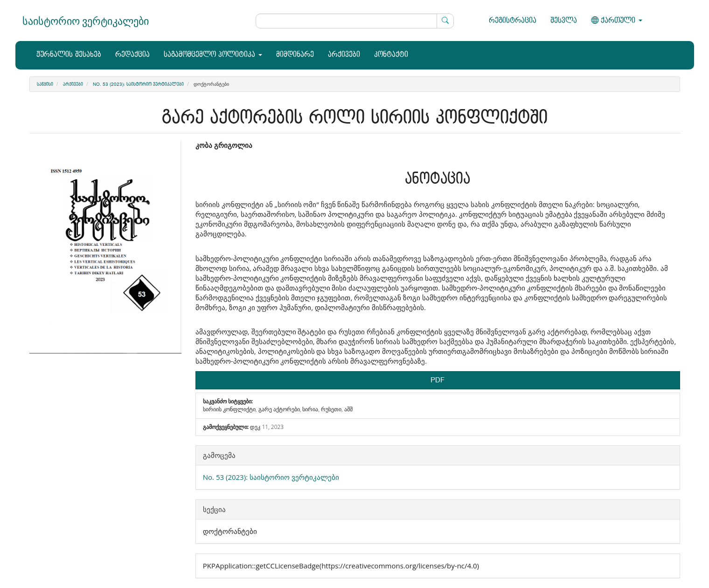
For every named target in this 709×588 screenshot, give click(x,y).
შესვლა (564, 21)
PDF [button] (438, 380)
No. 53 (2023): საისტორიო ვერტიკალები (138, 84)
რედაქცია (132, 55)
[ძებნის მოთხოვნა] (355, 21)
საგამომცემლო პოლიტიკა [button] (213, 55)
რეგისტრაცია (513, 21)
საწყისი (45, 84)
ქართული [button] (617, 21)
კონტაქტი (391, 55)
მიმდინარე (295, 55)
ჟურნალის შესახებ (69, 55)
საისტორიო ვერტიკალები (86, 21)
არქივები (344, 55)
